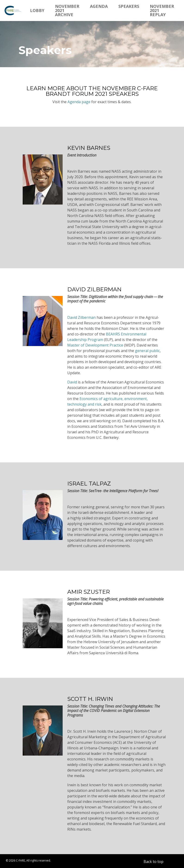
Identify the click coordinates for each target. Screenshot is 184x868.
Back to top (153, 862)
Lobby (37, 10)
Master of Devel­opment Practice (95, 345)
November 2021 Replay (162, 10)
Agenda (99, 6)
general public (147, 351)
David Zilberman (81, 317)
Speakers (129, 6)
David (72, 382)
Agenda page (79, 102)
